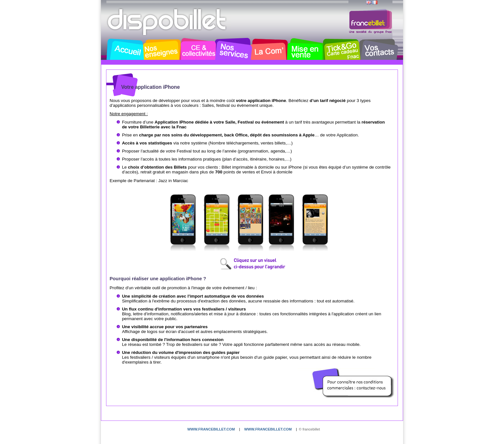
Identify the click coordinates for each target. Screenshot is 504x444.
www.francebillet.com (211, 429)
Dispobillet (167, 22)
